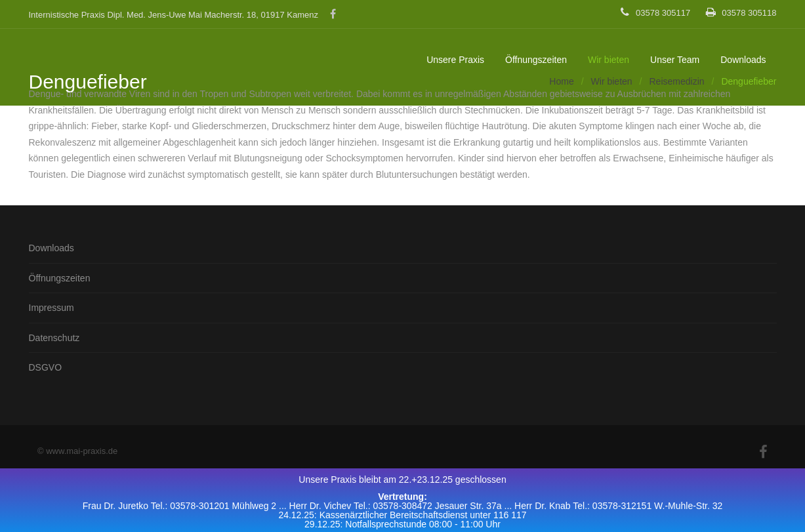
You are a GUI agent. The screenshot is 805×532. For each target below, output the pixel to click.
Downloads (743, 60)
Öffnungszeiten (536, 60)
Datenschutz (54, 338)
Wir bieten (609, 60)
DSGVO (46, 367)
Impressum (52, 308)
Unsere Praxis (455, 60)
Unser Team (675, 60)
